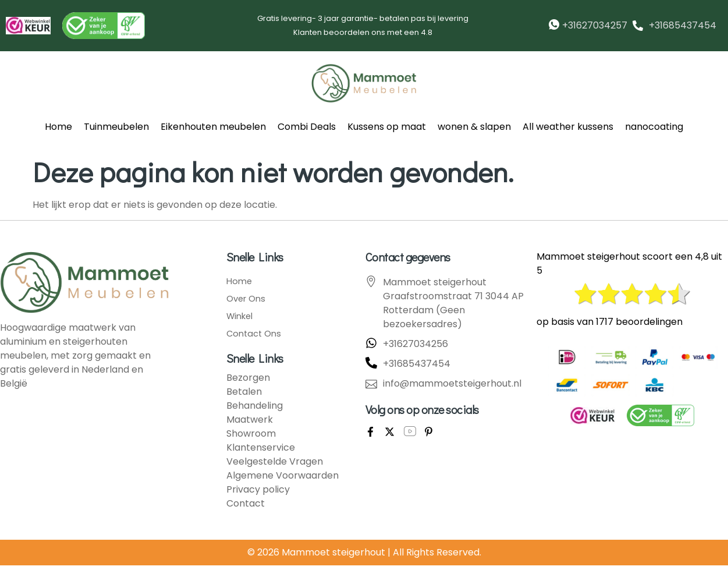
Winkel (242, 316)
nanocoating (654, 127)
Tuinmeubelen (116, 127)
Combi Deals (307, 127)
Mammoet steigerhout (333, 552)
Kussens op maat (387, 127)
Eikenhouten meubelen (213, 127)
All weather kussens (568, 127)
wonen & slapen (474, 127)
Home (58, 127)
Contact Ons (256, 334)
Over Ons (248, 299)
